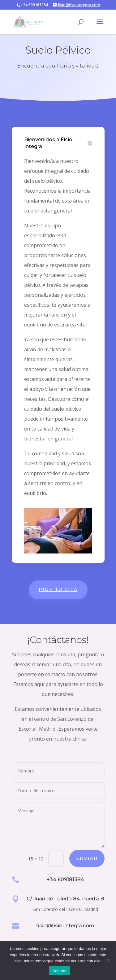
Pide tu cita (58, 589)
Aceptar (60, 971)
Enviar (87, 858)
